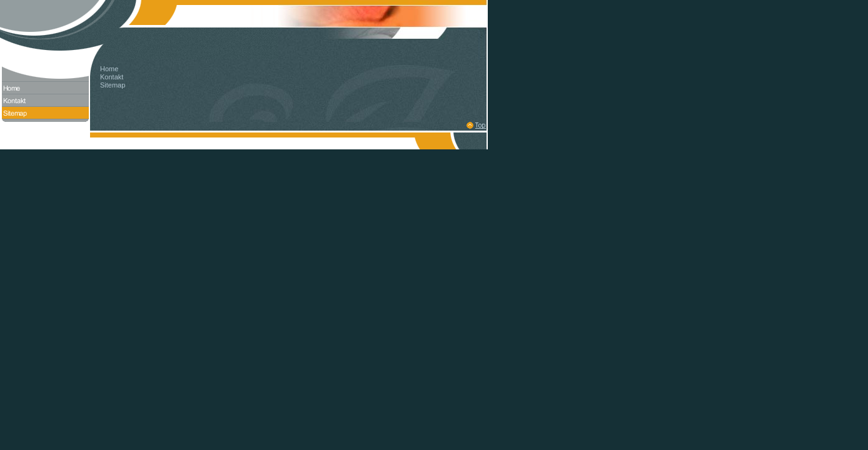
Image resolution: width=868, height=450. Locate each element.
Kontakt (112, 77)
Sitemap (113, 85)
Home (109, 69)
